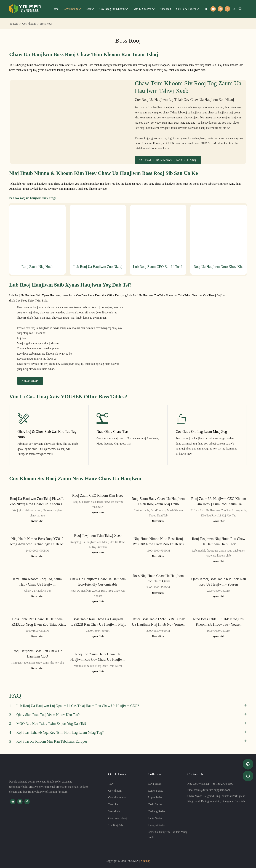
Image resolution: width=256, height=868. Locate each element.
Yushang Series (156, 811)
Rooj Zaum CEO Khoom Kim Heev (98, 496)
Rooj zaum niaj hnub (37, 267)
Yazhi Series (155, 805)
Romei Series (155, 791)
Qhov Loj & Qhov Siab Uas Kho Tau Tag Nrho (47, 434)
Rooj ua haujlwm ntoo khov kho (219, 267)
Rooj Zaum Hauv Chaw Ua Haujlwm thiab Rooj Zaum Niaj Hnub (158, 501)
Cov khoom (29, 24)
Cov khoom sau (117, 798)
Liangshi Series (157, 825)
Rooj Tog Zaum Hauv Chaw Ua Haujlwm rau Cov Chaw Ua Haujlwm (98, 657)
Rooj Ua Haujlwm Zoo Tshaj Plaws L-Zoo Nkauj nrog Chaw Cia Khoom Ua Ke (37, 502)
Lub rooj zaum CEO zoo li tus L (158, 267)
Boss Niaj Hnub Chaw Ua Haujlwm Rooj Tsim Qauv (158, 578)
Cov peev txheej (118, 818)
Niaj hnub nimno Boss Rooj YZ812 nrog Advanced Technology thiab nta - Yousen (37, 542)
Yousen (13, 24)
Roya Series (155, 784)
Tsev (111, 784)
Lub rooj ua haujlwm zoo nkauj (98, 267)
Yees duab (114, 811)
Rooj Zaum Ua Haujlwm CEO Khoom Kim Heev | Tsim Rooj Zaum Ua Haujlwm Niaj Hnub (218, 502)
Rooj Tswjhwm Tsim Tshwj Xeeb (98, 536)
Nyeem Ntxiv (38, 521)
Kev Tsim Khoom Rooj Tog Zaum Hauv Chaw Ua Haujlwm (38, 582)
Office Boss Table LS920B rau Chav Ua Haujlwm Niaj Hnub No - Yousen (158, 622)
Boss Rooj (46, 24)
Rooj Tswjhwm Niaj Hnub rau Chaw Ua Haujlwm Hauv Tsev (219, 542)
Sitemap (146, 861)
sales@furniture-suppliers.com (212, 790)
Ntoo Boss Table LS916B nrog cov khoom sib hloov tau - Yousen (219, 622)
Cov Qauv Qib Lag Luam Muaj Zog (201, 432)
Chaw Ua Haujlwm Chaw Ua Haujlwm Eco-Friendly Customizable (98, 582)
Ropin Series (155, 798)
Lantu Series (155, 818)
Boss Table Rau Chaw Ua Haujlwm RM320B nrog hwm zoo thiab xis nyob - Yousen (37, 622)
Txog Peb (114, 805)
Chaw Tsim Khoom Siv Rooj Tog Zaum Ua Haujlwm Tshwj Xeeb (188, 87)
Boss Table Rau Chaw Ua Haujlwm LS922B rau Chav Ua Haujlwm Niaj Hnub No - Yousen (98, 622)
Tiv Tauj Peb (116, 825)
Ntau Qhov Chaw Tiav (113, 432)
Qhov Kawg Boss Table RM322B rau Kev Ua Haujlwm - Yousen (219, 582)
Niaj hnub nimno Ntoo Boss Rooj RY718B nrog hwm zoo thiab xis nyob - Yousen (158, 542)
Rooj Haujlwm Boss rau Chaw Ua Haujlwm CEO (37, 654)
